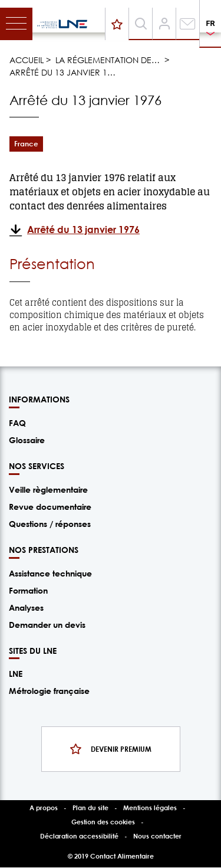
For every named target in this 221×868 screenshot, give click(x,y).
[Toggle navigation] (16, 24)
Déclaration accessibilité (79, 836)
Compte (164, 30)
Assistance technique (50, 573)
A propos (44, 808)
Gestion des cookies (103, 822)
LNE (16, 674)
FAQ (17, 423)
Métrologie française (49, 691)
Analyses (26, 607)
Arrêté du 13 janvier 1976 (83, 230)
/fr (62, 24)
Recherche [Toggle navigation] (142, 37)
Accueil (27, 60)
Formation (28, 590)
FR (210, 23)
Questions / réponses (50, 524)
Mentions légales (150, 808)
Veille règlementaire (48, 489)
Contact (188, 30)
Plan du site (90, 808)
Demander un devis (47, 625)
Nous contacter (157, 836)
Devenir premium (119, 23)
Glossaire (27, 440)
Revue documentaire (50, 507)
